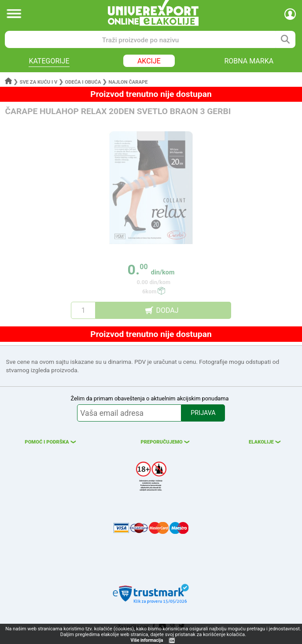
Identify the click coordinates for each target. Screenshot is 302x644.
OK (172, 641)
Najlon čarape (128, 82)
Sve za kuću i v (39, 82)
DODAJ (167, 310)
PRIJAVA (203, 413)
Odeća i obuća (83, 82)
